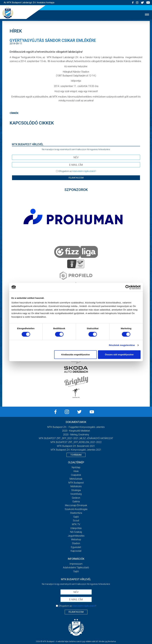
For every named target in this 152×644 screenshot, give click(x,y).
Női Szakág (76, 532)
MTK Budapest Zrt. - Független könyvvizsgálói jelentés (76, 427)
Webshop (76, 539)
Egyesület (76, 547)
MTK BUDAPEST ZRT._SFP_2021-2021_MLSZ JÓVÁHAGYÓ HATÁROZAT (76, 438)
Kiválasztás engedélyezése (76, 354)
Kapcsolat (76, 551)
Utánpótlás (76, 528)
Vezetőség (76, 494)
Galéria (76, 502)
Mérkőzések (76, 479)
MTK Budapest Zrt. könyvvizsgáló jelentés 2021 (76, 450)
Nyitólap (76, 467)
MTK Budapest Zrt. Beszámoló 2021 (76, 446)
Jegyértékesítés (76, 536)
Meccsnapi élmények (76, 505)
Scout (76, 520)
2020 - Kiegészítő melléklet (76, 431)
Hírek (76, 471)
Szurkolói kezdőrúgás (76, 509)
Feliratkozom (76, 178)
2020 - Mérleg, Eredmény (76, 435)
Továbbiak (76, 455)
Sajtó (76, 517)
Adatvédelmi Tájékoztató (76, 568)
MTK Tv (76, 524)
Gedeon (76, 498)
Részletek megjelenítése (122, 345)
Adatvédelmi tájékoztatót (84, 171)
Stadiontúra (76, 513)
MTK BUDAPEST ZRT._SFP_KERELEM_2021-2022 (76, 442)
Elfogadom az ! (77, 171)
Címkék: (14, 113)
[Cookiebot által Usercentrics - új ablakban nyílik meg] (128, 287)
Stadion (76, 543)
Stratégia (76, 490)
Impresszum (76, 564)
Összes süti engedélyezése (119, 354)
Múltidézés (76, 486)
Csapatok (76, 475)
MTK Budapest (76, 483)
